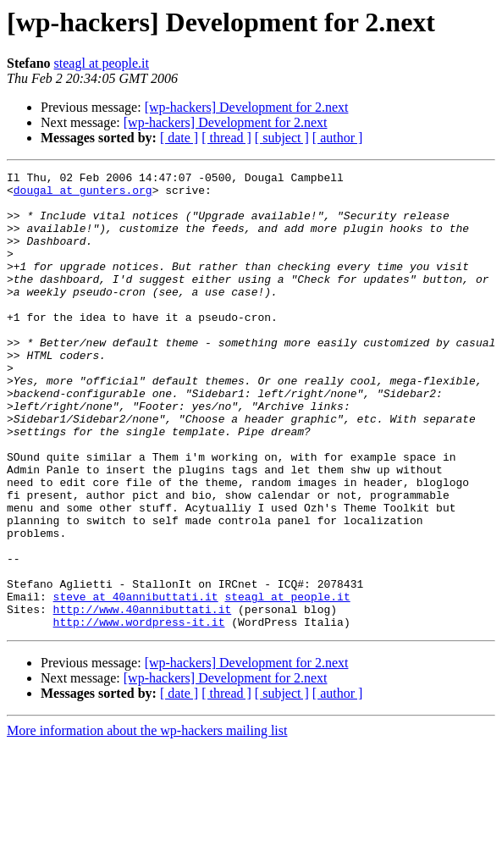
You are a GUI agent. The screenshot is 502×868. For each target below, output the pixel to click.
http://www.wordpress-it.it (139, 713)
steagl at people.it (102, 63)
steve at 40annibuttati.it (136, 683)
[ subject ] (282, 138)
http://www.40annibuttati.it (143, 698)
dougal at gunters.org (83, 195)
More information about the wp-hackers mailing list (147, 822)
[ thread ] (226, 138)
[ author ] (338, 138)
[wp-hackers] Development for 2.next (247, 107)
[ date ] (179, 138)
